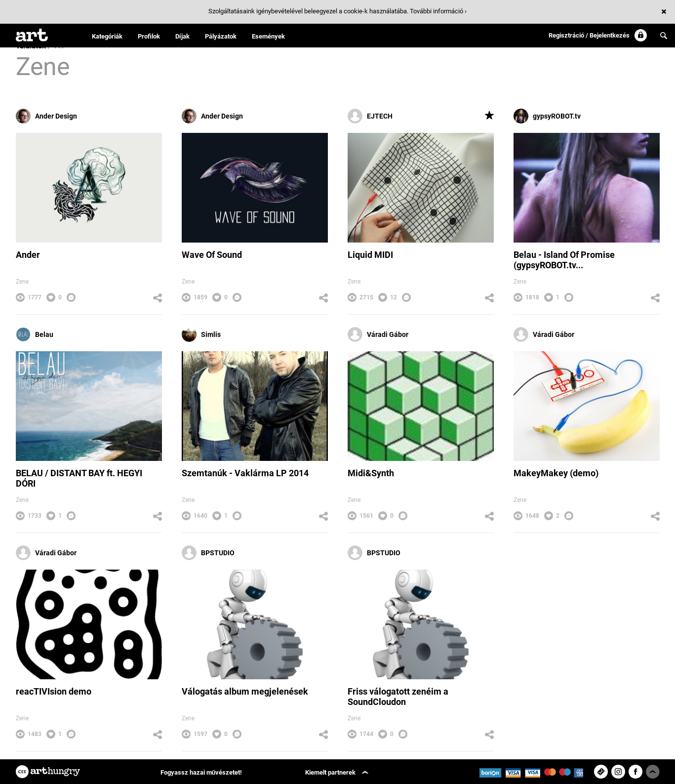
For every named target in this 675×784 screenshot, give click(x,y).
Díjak (182, 36)
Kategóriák (107, 36)
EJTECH (370, 116)
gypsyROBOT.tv (547, 116)
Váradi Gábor (378, 334)
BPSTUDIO (208, 553)
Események (268, 36)
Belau (35, 334)
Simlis (201, 334)
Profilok (149, 36)
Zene (22, 282)
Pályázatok (221, 36)
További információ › (438, 11)
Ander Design (46, 116)
